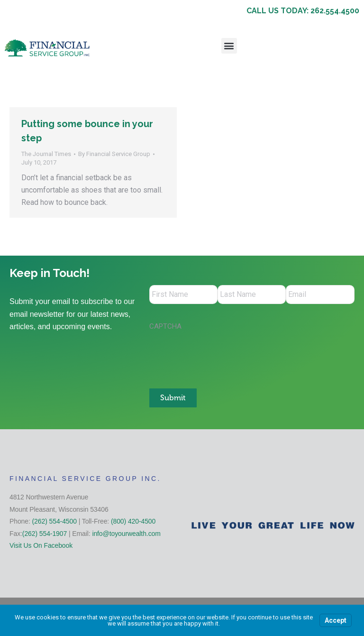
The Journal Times (46, 154)
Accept (336, 620)
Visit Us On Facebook (41, 545)
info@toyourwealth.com (126, 533)
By (114, 154)
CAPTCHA (165, 326)
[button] (229, 46)
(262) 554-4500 (55, 521)
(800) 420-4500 (133, 521)
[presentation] (221, 355)
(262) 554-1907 (45, 533)
